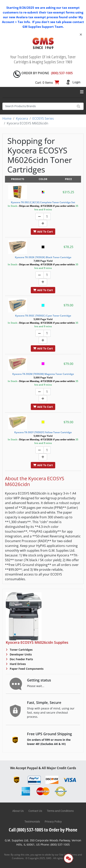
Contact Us (35, 811)
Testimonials (32, 822)
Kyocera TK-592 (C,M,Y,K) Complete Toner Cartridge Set (43, 202)
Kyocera (22, 118)
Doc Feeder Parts (21, 659)
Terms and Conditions (60, 811)
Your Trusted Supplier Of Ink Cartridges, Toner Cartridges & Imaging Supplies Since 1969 (43, 59)
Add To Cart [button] (43, 232)
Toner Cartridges (21, 650)
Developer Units (20, 654)
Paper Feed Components (26, 669)
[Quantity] (47, 216)
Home (7, 118)
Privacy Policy (53, 822)
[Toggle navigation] (82, 92)
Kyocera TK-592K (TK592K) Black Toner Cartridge (43, 257)
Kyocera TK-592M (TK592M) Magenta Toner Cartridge (43, 374)
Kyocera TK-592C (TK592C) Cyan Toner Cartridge (43, 316)
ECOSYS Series (43, 118)
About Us (18, 811)
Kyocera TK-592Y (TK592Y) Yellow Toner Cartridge (43, 432)
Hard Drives (17, 664)
